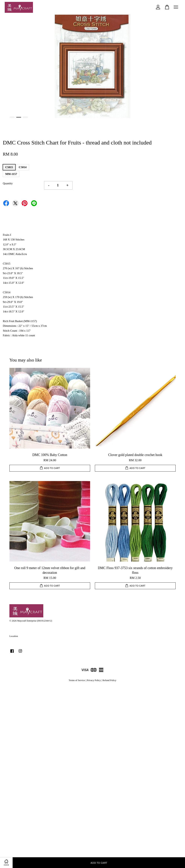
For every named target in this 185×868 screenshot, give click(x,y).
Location (14, 636)
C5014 (23, 167)
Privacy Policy (94, 680)
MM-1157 (11, 174)
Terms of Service (77, 680)
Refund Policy (109, 680)
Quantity (8, 183)
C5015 (9, 167)
